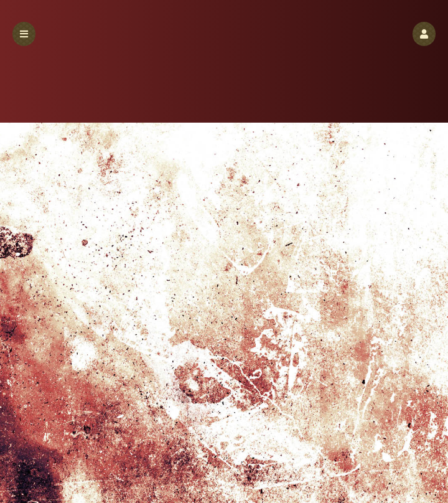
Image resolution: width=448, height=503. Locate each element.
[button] (424, 34)
